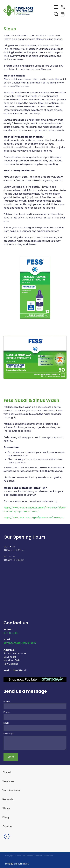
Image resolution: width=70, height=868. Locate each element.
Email (6, 723)
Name (7, 702)
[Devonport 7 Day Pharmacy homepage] (28, 11)
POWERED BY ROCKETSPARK (17, 864)
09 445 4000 (11, 633)
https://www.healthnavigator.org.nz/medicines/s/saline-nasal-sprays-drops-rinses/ (35, 510)
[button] (56, 14)
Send (11, 757)
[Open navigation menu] (56, 7)
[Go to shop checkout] (63, 14)
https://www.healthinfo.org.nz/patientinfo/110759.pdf (34, 518)
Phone (7, 712)
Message (8, 734)
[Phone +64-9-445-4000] (63, 7)
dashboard (28, 856)
